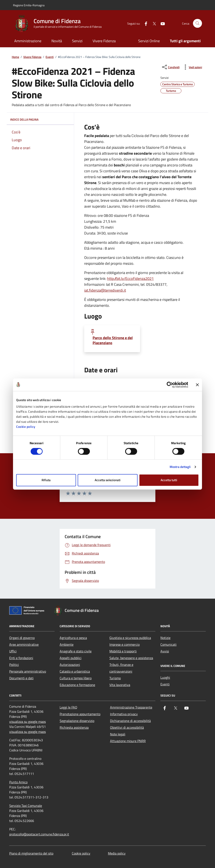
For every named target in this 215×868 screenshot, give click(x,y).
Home (15, 57)
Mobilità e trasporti (123, 651)
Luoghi (165, 677)
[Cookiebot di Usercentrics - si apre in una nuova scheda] (170, 385)
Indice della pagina (40, 120)
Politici (14, 665)
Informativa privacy (124, 714)
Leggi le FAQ (68, 707)
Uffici (13, 651)
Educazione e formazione (77, 685)
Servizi (77, 41)
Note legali (118, 734)
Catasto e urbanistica (75, 671)
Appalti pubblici (71, 658)
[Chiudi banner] (197, 385)
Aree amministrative (24, 644)
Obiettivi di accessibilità (127, 727)
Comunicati (168, 644)
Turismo (115, 678)
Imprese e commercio (125, 644)
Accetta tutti (169, 480)
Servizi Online (149, 41)
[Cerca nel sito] (197, 23)
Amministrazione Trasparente (131, 707)
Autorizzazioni (70, 665)
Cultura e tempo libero (76, 678)
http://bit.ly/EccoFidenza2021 (130, 279)
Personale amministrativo (28, 671)
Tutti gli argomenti (185, 41)
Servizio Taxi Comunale (26, 806)
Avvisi (165, 651)
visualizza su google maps (28, 722)
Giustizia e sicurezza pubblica (130, 638)
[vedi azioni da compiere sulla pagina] (192, 67)
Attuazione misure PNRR (128, 741)
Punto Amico (18, 782)
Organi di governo (22, 638)
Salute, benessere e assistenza (131, 658)
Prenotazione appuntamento (80, 714)
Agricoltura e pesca (73, 638)
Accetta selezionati (108, 480)
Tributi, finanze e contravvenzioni (121, 668)
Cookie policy (26, 427)
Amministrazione (28, 41)
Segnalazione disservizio (77, 721)
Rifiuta (46, 480)
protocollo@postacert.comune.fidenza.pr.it (39, 834)
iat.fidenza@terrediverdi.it (105, 290)
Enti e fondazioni (21, 658)
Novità (57, 41)
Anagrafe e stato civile (76, 651)
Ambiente (67, 644)
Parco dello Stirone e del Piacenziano (113, 340)
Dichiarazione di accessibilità (130, 721)
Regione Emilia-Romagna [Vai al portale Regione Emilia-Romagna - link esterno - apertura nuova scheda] (29, 5)
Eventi (50, 57)
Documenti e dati (21, 678)
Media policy (117, 853)
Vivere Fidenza (104, 41)
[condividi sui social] (170, 67)
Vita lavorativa (120, 685)
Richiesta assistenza (74, 727)
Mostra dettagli (180, 467)
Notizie (165, 638)
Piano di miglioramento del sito (31, 853)
